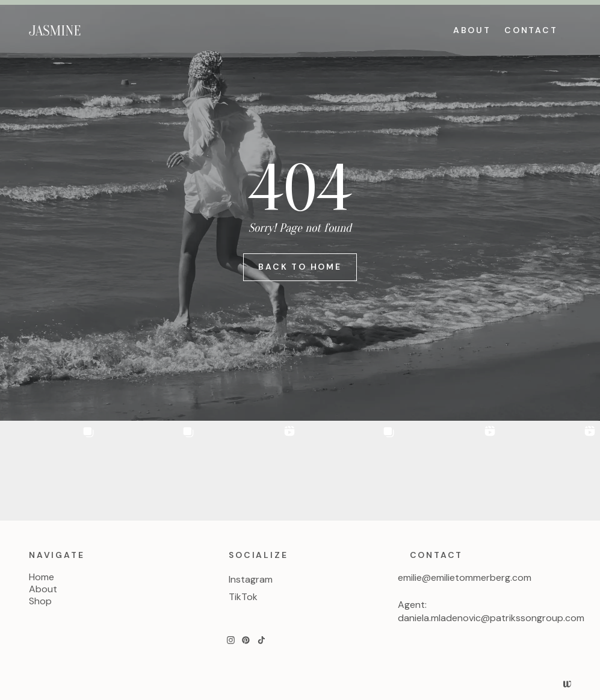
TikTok (243, 597)
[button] (50, 471)
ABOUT (472, 30)
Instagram (251, 579)
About (43, 589)
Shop (40, 601)
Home (42, 577)
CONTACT (531, 30)
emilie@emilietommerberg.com (465, 578)
